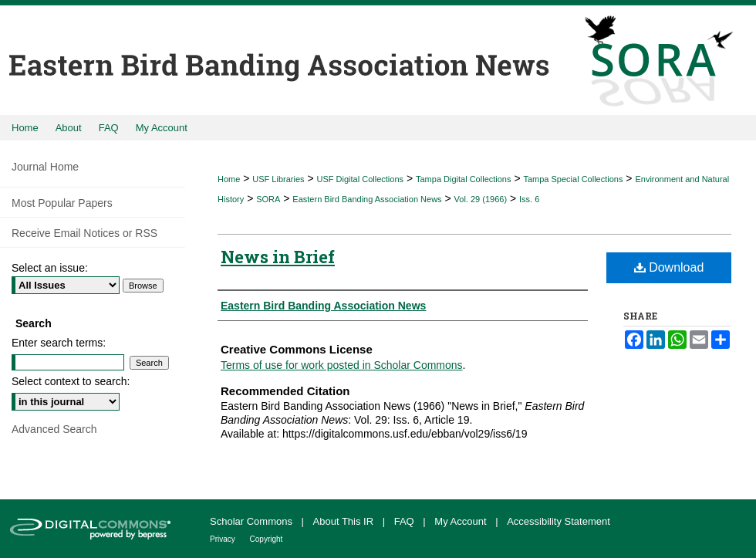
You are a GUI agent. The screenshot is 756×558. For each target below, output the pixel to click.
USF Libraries (278, 179)
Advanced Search (54, 429)
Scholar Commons (253, 521)
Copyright (267, 539)
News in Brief (278, 257)
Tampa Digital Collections (464, 179)
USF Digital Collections (360, 179)
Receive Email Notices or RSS (84, 233)
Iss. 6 (529, 199)
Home (229, 179)
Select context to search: (71, 381)
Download (669, 267)
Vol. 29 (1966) (481, 199)
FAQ (406, 521)
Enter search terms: (59, 343)
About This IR (345, 521)
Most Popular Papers (62, 203)
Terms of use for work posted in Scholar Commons (342, 365)
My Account (462, 521)
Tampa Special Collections (573, 179)
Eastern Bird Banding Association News (367, 199)
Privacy (224, 539)
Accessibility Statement (559, 521)
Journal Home (45, 167)
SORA (268, 199)
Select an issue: (50, 268)
